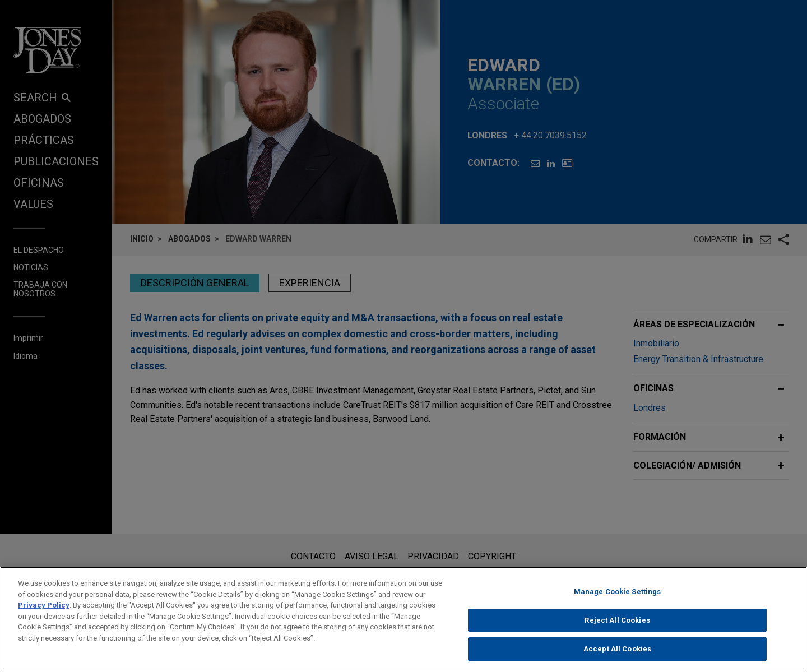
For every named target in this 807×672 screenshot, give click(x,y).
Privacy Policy (44, 609)
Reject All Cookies (617, 624)
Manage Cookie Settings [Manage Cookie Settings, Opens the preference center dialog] (618, 595)
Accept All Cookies (617, 653)
